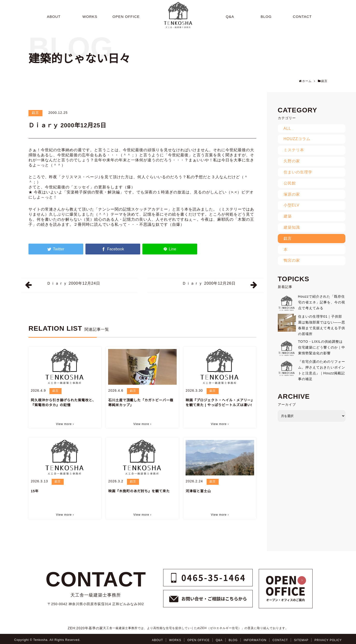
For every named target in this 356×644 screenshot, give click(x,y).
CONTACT (280, 640)
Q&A (219, 640)
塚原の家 (292, 194)
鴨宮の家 (292, 260)
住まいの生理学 (298, 172)
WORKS (175, 640)
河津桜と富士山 (198, 491)
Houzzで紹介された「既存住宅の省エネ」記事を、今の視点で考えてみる (322, 302)
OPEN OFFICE (198, 640)
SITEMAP (301, 640)
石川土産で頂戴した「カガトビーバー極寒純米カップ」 (141, 403)
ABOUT (157, 640)
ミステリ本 (294, 150)
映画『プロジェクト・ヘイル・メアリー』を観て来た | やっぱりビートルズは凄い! (219, 403)
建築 (288, 216)
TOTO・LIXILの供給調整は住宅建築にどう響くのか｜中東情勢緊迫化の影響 (322, 347)
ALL (287, 128)
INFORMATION (255, 640)
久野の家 (292, 161)
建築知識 (292, 227)
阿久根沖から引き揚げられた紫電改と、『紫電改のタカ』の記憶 (63, 403)
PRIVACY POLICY (328, 640)
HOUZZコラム (297, 139)
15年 (35, 491)
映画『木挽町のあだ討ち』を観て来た (139, 491)
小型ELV (292, 205)
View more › (65, 424)
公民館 (290, 183)
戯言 (35, 113)
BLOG (233, 640)
